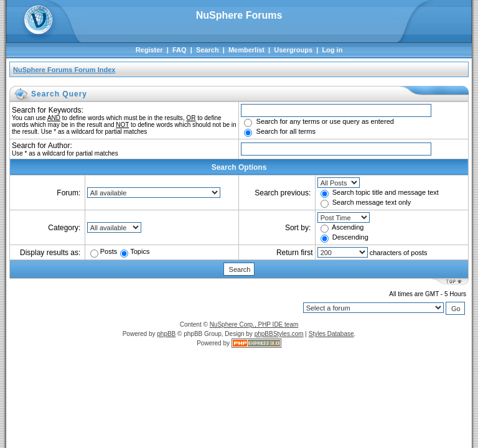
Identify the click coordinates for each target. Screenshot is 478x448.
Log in (332, 50)
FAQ (180, 50)
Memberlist (246, 50)
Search (208, 50)
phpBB (166, 334)
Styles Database (331, 334)
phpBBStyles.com (279, 334)
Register (149, 50)
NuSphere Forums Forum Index (64, 70)
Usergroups (293, 50)
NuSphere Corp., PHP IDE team (254, 324)
